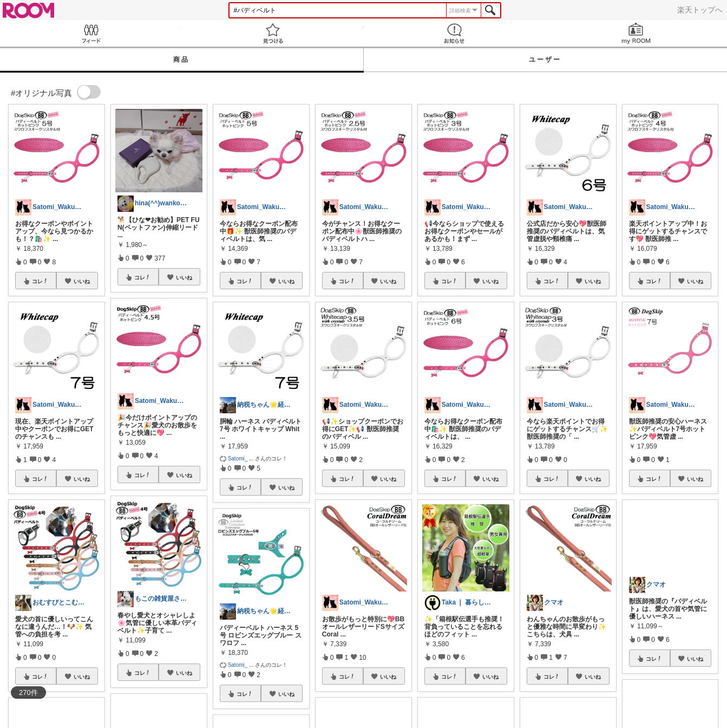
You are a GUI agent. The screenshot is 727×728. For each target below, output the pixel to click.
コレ (40, 281)
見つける (273, 33)
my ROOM (636, 33)
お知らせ (455, 33)
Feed (91, 33)
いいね (82, 281)
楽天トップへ (700, 10)
